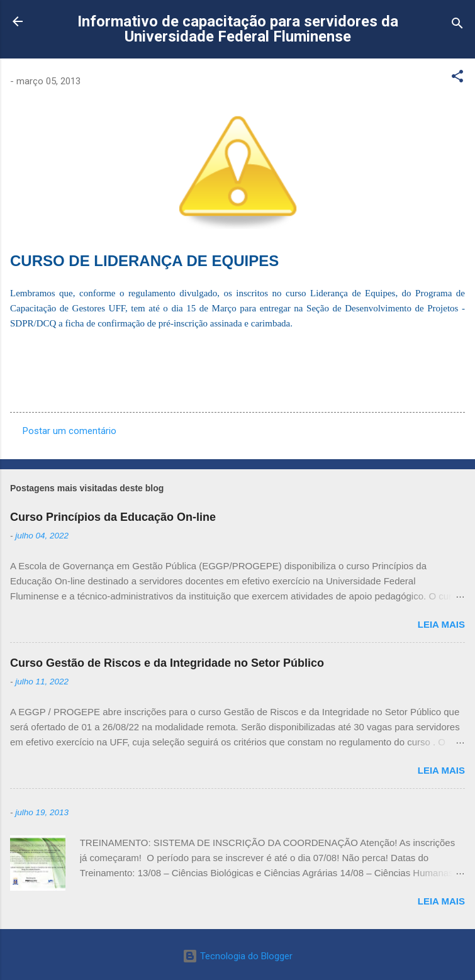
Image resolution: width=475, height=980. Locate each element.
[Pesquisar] (457, 25)
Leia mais (441, 624)
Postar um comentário (70, 431)
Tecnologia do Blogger (237, 956)
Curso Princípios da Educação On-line (113, 517)
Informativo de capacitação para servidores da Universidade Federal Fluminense (238, 29)
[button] (457, 78)
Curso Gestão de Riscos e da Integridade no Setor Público (167, 663)
